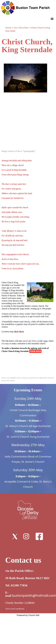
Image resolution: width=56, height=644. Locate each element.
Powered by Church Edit (28, 615)
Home (8, 28)
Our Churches (21, 28)
